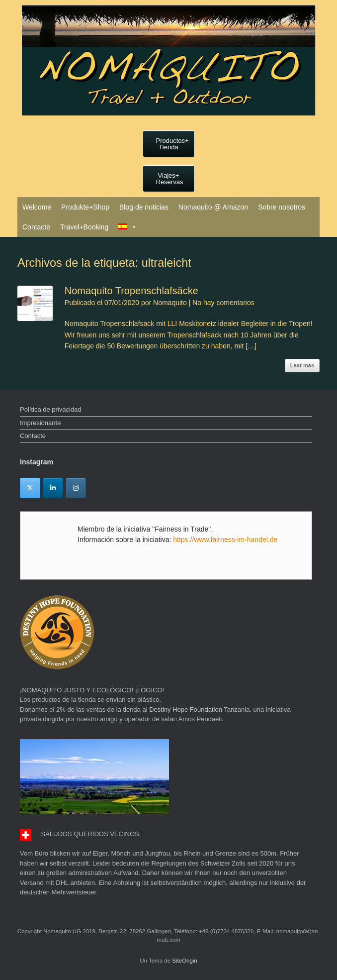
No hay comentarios (223, 303)
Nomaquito (170, 303)
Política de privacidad (51, 409)
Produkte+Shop (85, 207)
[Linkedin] (53, 488)
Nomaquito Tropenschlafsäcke (131, 291)
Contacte (36, 227)
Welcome (37, 207)
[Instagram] (76, 488)
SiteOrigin (185, 961)
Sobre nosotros (282, 207)
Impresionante (40, 423)
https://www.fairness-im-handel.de (225, 540)
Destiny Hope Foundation (186, 709)
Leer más (302, 365)
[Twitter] (30, 488)
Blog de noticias (144, 207)
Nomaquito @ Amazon (213, 207)
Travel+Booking (84, 227)
